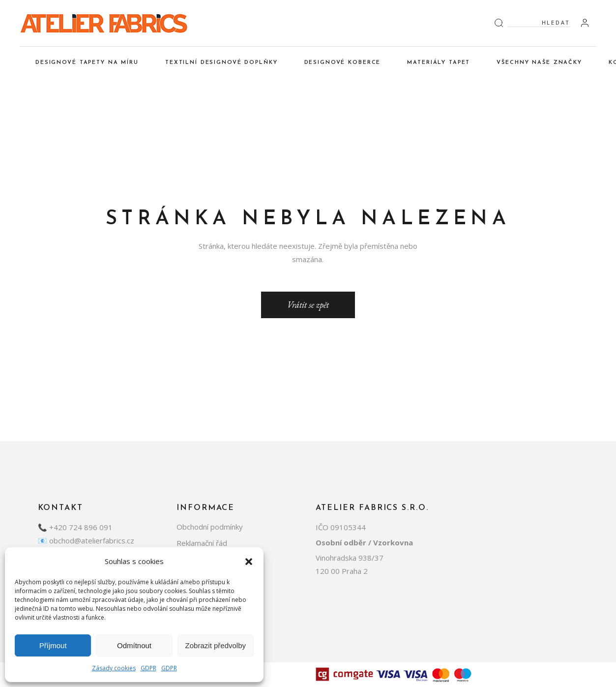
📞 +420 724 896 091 (75, 527)
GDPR (148, 668)
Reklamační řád (202, 543)
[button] (249, 562)
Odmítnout (134, 645)
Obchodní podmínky (210, 527)
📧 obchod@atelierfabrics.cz (86, 540)
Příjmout (53, 645)
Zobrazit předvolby (216, 645)
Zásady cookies (114, 668)
